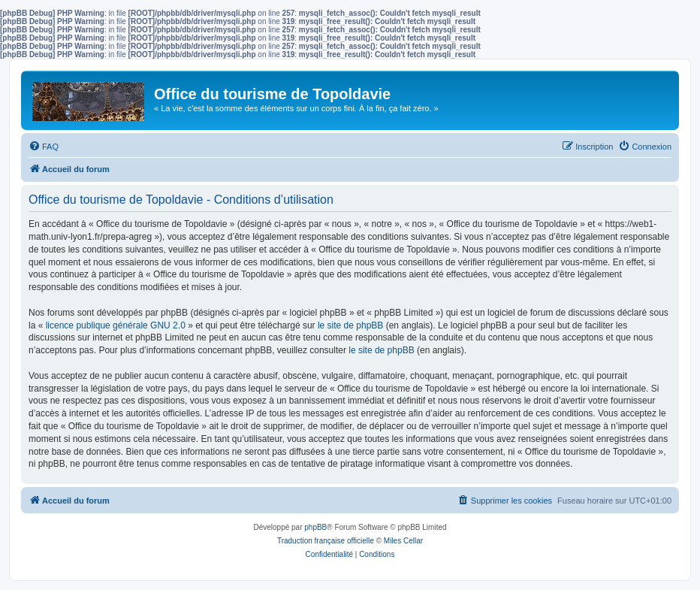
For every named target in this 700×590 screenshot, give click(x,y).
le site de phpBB (350, 325)
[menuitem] (44, 147)
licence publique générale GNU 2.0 (116, 325)
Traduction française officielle (326, 541)
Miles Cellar (403, 541)
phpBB (315, 527)
